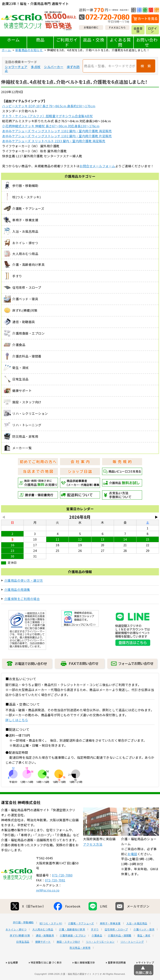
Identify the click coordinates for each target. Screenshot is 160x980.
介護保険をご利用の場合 (22, 599)
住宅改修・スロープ (116, 945)
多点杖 (36, 67)
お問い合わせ (147, 42)
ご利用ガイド (67, 42)
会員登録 (138, 30)
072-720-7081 (55, 896)
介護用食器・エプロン (73, 951)
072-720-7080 (62, 891)
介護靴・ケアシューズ (81, 939)
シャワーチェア (16, 67)
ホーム (13, 40)
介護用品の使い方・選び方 (24, 580)
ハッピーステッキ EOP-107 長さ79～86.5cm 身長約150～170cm (49, 106)
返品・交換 (94, 40)
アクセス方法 (93, 860)
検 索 (146, 66)
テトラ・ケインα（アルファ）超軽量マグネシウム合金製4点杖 (47, 116)
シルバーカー (54, 67)
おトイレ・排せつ (16, 945)
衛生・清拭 (144, 951)
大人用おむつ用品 (43, 945)
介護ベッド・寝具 (144, 945)
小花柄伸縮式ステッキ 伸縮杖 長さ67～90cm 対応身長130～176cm (51, 126)
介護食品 (97, 951)
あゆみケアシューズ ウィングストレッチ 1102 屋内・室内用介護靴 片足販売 (57, 136)
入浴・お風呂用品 (137, 939)
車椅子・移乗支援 (110, 939)
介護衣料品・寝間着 (120, 951)
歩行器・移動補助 (23, 938)
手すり (95, 945)
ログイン (152, 30)
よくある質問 (120, 42)
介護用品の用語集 (17, 589)
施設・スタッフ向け (68, 957)
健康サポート (43, 957)
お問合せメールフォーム (97, 166)
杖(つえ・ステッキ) (51, 939)
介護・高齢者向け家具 (72, 945)
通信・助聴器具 (45, 951)
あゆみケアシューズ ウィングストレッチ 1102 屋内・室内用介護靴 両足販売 (57, 131)
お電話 (132, 869)
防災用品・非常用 (80, 963)
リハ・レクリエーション (100, 957)
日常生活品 (23, 957)
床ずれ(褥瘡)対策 (20, 951)
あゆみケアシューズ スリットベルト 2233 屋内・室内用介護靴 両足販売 (54, 141)
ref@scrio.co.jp (48, 906)
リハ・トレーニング (132, 957)
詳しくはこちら (17, 720)
